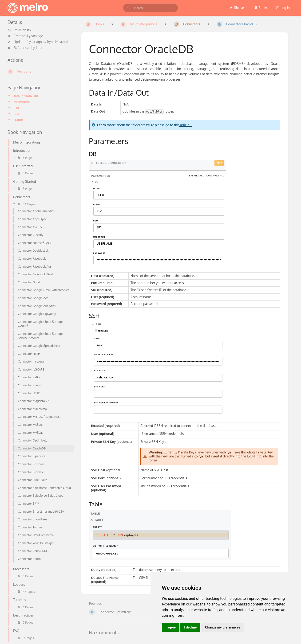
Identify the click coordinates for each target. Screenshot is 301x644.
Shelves (237, 8)
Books (261, 8)
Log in (283, 8)
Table (19, 119)
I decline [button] (190, 627)
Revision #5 (19, 30)
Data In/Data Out (25, 96)
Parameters (21, 102)
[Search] (128, 8)
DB (17, 108)
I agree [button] (171, 627)
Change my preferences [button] (223, 627)
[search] (150, 8)
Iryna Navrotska (59, 42)
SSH (18, 114)
